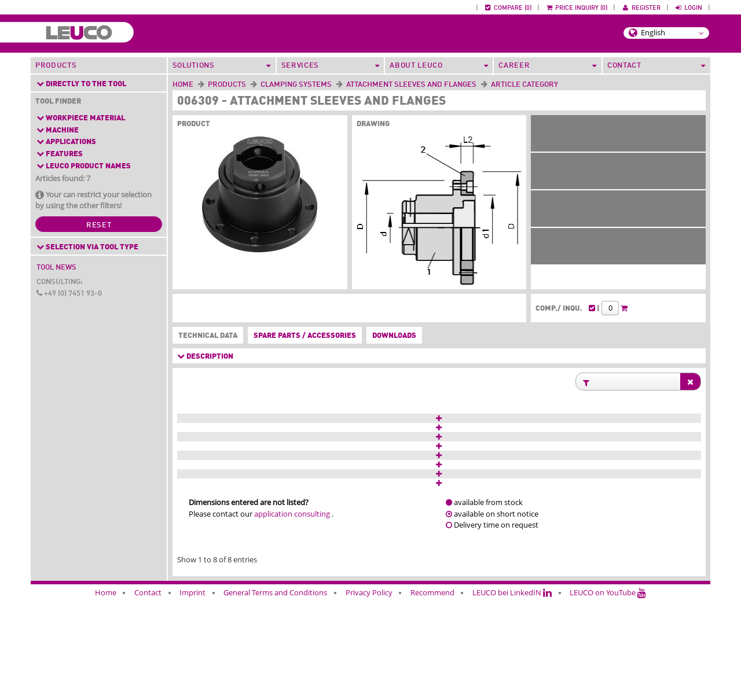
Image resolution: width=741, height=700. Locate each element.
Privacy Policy (369, 693)
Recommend (432, 693)
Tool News (56, 268)
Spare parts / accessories (305, 336)
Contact (148, 693)
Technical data (206, 336)
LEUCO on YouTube (608, 693)
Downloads (394, 336)
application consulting (292, 614)
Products (56, 66)
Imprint (192, 693)
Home (183, 85)
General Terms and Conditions (275, 693)
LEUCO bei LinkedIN (512, 693)
